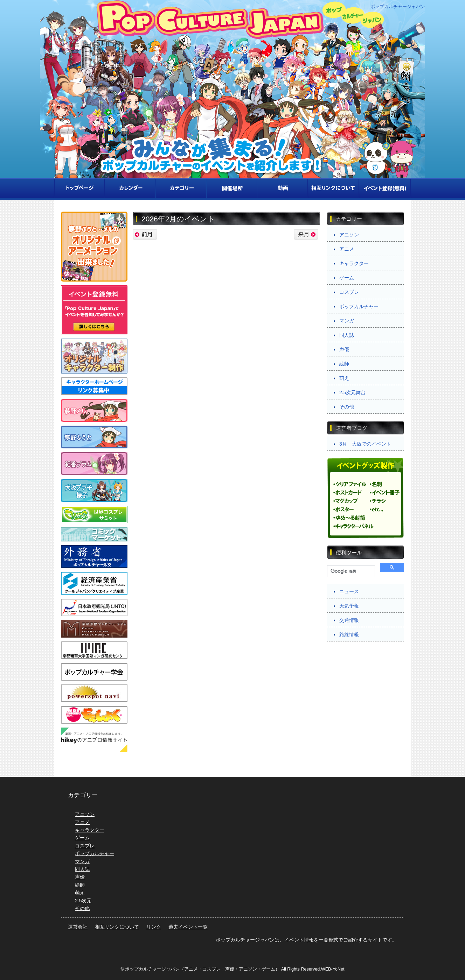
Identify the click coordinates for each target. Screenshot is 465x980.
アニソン (349, 235)
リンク (154, 927)
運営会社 (78, 927)
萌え (344, 378)
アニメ (347, 249)
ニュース (349, 591)
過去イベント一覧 (188, 927)
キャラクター (354, 263)
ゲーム (347, 278)
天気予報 (349, 606)
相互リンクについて (117, 927)
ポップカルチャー (359, 306)
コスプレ (349, 292)
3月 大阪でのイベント (365, 444)
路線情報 (349, 634)
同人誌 (347, 335)
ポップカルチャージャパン (398, 7)
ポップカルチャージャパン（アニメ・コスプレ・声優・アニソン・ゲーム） (202, 969)
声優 (344, 349)
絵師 (344, 364)
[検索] (350, 571)
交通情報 (349, 620)
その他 (347, 407)
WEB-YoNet (333, 969)
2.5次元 (83, 901)
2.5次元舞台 (352, 392)
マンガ (347, 321)
